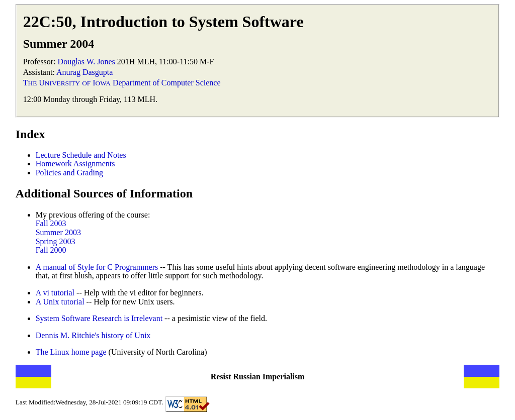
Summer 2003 (58, 232)
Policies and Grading (69, 173)
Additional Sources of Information (104, 193)
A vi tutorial (55, 293)
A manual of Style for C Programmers (97, 267)
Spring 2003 (56, 241)
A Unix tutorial (60, 302)
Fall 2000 (51, 250)
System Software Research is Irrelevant (99, 318)
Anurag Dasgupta (84, 72)
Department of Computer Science (167, 83)
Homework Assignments (75, 164)
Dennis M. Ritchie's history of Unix (93, 335)
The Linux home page (72, 352)
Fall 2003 (51, 223)
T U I (67, 83)
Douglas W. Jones (87, 62)
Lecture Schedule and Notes (81, 155)
